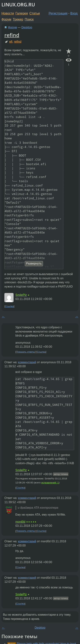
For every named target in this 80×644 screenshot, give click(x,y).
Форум (6, 19)
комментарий (27, 362)
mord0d (20, 522)
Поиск (29, 19)
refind (12, 35)
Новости (8, 13)
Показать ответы (26, 352)
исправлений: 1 (50, 483)
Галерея (22, 13)
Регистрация (58, 13)
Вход (74, 13)
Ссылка (9, 306)
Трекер (18, 19)
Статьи (35, 13)
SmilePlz (21, 295)
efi (11, 42)
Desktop (27, 27)
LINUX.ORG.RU (18, 5)
